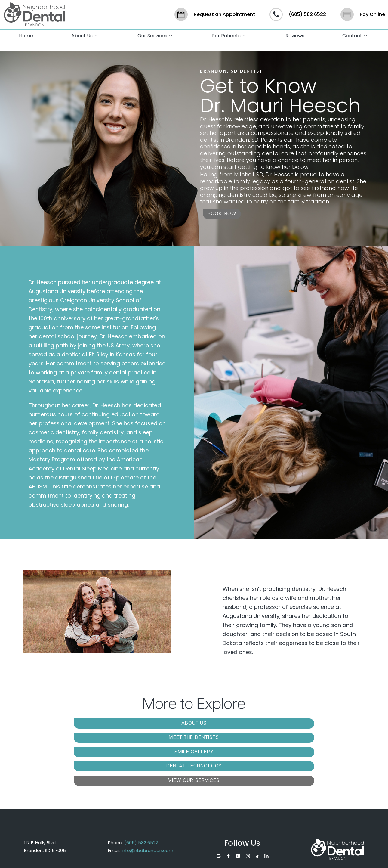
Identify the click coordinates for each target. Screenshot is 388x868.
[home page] (34, 14)
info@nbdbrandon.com (147, 804)
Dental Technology (140, 735)
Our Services (156, 34)
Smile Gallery (302, 722)
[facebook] (228, 810)
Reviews (295, 34)
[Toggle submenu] (96, 34)
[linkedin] (266, 810)
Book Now (222, 212)
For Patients (230, 34)
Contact (356, 34)
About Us (85, 34)
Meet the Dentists (194, 722)
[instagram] (248, 810)
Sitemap (163, 858)
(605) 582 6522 (298, 14)
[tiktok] (257, 810)
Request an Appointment (215, 14)
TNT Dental (322, 858)
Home (26, 34)
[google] (218, 810)
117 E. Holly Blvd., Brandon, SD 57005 (45, 800)
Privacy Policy (204, 858)
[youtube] (238, 810)
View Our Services (248, 735)
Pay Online (363, 14)
